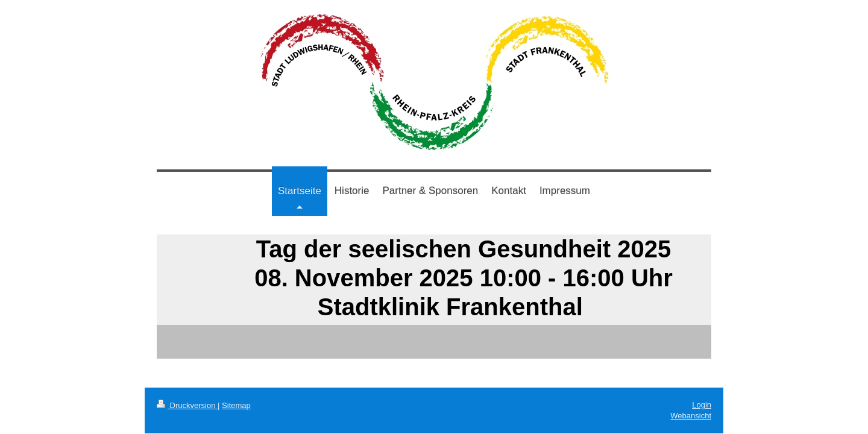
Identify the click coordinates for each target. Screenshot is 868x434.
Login (702, 405)
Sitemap (236, 405)
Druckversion (187, 405)
